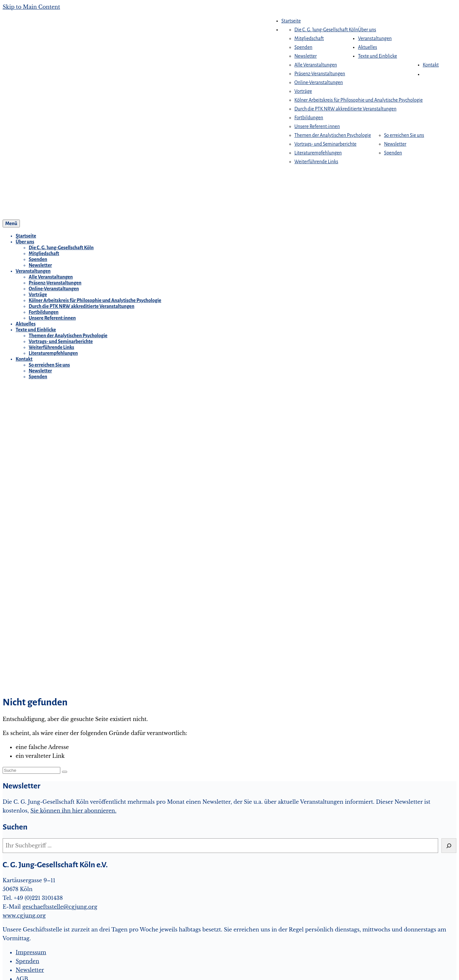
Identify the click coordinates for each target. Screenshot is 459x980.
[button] (426, 74)
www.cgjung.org (24, 915)
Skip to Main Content (31, 7)
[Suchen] (449, 846)
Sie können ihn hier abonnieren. (73, 811)
